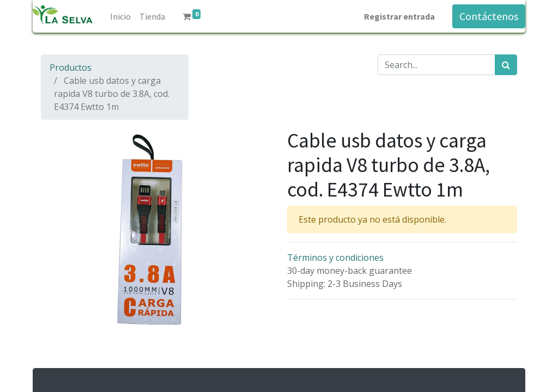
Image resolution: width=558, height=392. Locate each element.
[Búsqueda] (506, 65)
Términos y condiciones (335, 258)
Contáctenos (489, 16)
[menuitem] (120, 16)
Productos (71, 68)
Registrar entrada (399, 16)
